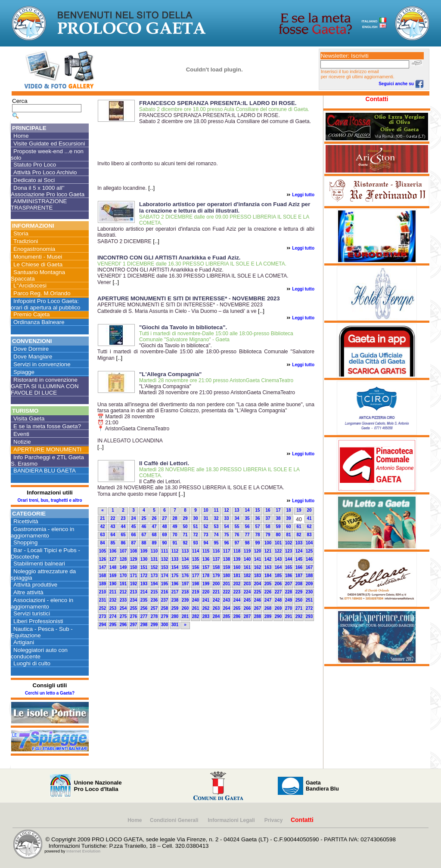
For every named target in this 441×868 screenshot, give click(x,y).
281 (185, 616)
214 (144, 592)
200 (216, 584)
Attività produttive (35, 585)
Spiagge (24, 372)
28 (175, 518)
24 (133, 518)
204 (258, 584)
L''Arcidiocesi (30, 286)
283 (206, 616)
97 (237, 543)
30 (195, 518)
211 (113, 592)
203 (247, 584)
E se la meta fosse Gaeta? (47, 426)
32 (216, 518)
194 (154, 584)
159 (227, 567)
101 (278, 543)
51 (195, 527)
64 (113, 535)
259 (175, 608)
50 (185, 527)
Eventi (21, 434)
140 (247, 559)
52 (206, 527)
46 (144, 527)
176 (185, 576)
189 (103, 584)
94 (206, 543)
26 (154, 518)
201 (227, 584)
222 (227, 592)
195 (165, 584)
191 (123, 584)
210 (103, 592)
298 (144, 625)
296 (123, 625)
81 (288, 535)
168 (103, 576)
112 (175, 551)
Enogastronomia (34, 249)
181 (237, 576)
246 (258, 600)
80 (278, 535)
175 (175, 576)
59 (278, 527)
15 (257, 510)
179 (216, 576)
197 (185, 584)
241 (206, 600)
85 (113, 543)
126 (103, 559)
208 (299, 584)
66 (133, 535)
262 (206, 608)
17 (278, 510)
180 (227, 576)
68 (154, 535)
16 (268, 510)
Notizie (22, 442)
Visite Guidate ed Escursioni (49, 144)
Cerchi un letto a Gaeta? (50, 693)
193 (144, 584)
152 (154, 567)
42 (102, 527)
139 (237, 559)
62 (309, 527)
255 (134, 608)
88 (144, 543)
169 (113, 576)
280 (175, 616)
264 (227, 608)
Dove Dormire (31, 349)
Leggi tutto (303, 195)
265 (237, 608)
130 (144, 559)
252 (103, 608)
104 (309, 543)
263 (216, 608)
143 (278, 559)
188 (309, 576)
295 (113, 625)
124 (299, 551)
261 (196, 608)
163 (268, 567)
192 (134, 584)
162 (258, 567)
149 (123, 567)
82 (299, 535)
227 (278, 592)
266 (247, 608)
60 (288, 527)
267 (258, 608)
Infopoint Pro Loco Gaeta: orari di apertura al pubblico (46, 304)
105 (103, 551)
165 (289, 567)
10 (206, 510)
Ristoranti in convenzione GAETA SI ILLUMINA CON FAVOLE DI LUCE (45, 386)
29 (185, 518)
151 (144, 567)
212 (123, 592)
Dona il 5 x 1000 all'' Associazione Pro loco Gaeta (48, 191)
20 (309, 510)
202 (237, 584)
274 (113, 616)
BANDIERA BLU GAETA (45, 471)
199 (206, 584)
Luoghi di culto (32, 663)
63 (102, 535)
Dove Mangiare (33, 357)
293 (309, 616)
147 (103, 567)
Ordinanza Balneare (39, 322)
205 (268, 584)
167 (309, 567)
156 (196, 567)
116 (216, 551)
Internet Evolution (83, 851)
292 (299, 616)
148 (113, 567)
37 (268, 518)
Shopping (25, 542)
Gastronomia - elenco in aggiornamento (43, 532)
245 (247, 600)
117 (227, 551)
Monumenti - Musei (38, 257)
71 (185, 535)
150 (134, 567)
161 (247, 567)
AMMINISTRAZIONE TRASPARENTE (39, 204)
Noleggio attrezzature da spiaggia (43, 575)
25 (144, 518)
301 (175, 625)
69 (164, 535)
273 (103, 616)
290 (278, 616)
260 (185, 608)
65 (123, 535)
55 (237, 527)
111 (165, 551)
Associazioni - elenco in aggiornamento (42, 603)
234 (134, 600)
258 (165, 608)
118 (237, 551)
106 (113, 551)
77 (247, 535)
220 (206, 592)
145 (299, 559)
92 (185, 543)
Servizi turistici (32, 613)
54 (226, 527)
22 (113, 518)
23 (123, 518)
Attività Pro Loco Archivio (45, 172)
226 (268, 592)
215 (154, 592)
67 (144, 535)
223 (237, 592)
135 (196, 559)
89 (154, 543)
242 (216, 600)
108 (134, 551)
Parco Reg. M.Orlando (42, 293)
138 (227, 559)
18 (288, 510)
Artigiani (24, 642)
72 (195, 535)
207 (289, 584)
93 (195, 543)
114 (196, 551)
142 (268, 559)
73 (206, 535)
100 (268, 543)
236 (154, 600)
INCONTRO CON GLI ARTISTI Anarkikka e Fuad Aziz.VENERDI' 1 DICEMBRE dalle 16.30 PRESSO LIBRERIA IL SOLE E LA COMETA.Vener (193, 276)
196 (175, 584)
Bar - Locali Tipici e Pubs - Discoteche (45, 553)
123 (289, 551)
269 (278, 608)
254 (123, 608)
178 (206, 576)
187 (299, 576)
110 (154, 551)
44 (123, 527)
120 (258, 551)
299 (154, 625)
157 (206, 567)
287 (247, 616)
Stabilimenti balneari (39, 564)
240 (196, 600)
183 (258, 576)
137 (216, 559)
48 (164, 527)
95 (216, 543)
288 (258, 616)
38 (278, 518)
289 (268, 616)
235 (144, 600)
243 (227, 600)
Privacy (274, 820)
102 (289, 543)
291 (289, 616)
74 (216, 535)
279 (165, 616)
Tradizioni (26, 241)
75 (226, 535)
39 (288, 518)
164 (278, 567)
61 (299, 527)
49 (175, 527)
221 (216, 592)
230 (309, 592)
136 (206, 559)
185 (278, 576)
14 (247, 510)
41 (309, 518)
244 (237, 600)
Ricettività (26, 521)
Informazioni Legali (232, 820)
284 (216, 616)
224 (247, 592)
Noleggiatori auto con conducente (39, 653)
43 (113, 527)
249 (289, 600)
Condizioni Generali (175, 820)
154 (175, 567)
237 (165, 600)
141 (258, 559)
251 (309, 600)
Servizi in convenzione (42, 364)
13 (237, 510)
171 (134, 576)
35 (247, 518)
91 (175, 543)
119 (247, 551)
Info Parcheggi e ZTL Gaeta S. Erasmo (47, 460)
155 (185, 567)
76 (237, 535)
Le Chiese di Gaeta (38, 264)
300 (165, 625)
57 (257, 527)
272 (309, 608)
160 (237, 567)
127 (113, 559)
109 (144, 551)
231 (103, 600)
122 (278, 551)
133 (175, 559)
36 (257, 518)
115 (206, 551)
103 (299, 543)
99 (257, 543)
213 (134, 592)
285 (227, 616)
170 (123, 576)
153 (165, 567)
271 (299, 608)
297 (134, 625)
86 (123, 543)
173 (154, 576)
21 (102, 518)
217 (175, 592)
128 (123, 559)
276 (134, 616)
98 (247, 543)
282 (196, 616)
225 (258, 592)
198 (196, 584)
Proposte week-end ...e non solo (47, 154)
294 (103, 625)
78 (257, 535)
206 (278, 584)
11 (216, 510)
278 (154, 616)
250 (299, 600)
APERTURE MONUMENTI (47, 449)
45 (133, 527)
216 (165, 592)
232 (113, 600)
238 (175, 600)
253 (113, 608)
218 (185, 592)
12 (226, 510)
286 (237, 616)
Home (21, 136)
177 (196, 576)
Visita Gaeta (29, 419)
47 (154, 527)
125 (309, 551)
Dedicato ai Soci (34, 180)
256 (144, 608)
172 (144, 576)
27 (164, 518)
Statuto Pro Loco (35, 165)
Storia (21, 233)
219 (196, 592)
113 (185, 551)
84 (102, 543)
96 (226, 543)
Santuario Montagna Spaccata (38, 275)
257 (154, 608)
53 (216, 527)
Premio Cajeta (31, 314)
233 (123, 600)
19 (299, 510)
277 (144, 616)
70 (175, 535)
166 (299, 567)
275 (123, 616)
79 (268, 535)
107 (123, 551)
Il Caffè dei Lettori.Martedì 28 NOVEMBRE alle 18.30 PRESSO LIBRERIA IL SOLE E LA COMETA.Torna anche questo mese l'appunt (191, 488)
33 (226, 518)
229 (299, 592)
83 (309, 535)
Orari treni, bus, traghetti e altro (50, 500)
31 (206, 518)
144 (289, 559)
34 (237, 518)
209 (309, 584)
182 (247, 576)
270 (289, 608)
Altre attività (28, 592)
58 (268, 527)
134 (185, 559)
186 (289, 576)
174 (165, 576)
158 (216, 567)
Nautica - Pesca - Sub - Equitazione (42, 632)
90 (164, 543)
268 (268, 608)
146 (309, 559)
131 (154, 559)
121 (268, 551)
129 (134, 559)
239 (185, 600)
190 (113, 584)
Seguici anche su (401, 84)
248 (278, 600)
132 (165, 559)
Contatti (377, 99)
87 (133, 543)
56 (247, 527)
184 (268, 576)
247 (268, 600)
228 (289, 592)
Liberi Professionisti (38, 621)
